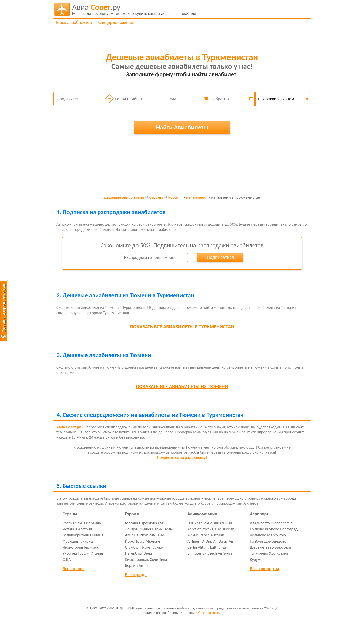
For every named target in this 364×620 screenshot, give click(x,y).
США (67, 559)
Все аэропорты (264, 569)
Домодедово (275, 541)
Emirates (194, 553)
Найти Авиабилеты (182, 127)
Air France (201, 535)
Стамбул (132, 547)
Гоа (161, 523)
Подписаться (220, 257)
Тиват (164, 559)
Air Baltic (220, 541)
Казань (282, 553)
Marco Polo (277, 535)
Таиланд (86, 541)
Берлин (131, 565)
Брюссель (283, 547)
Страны (156, 198)
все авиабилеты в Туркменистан (182, 327)
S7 (204, 553)
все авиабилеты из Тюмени (182, 386)
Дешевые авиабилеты (124, 198)
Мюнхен (153, 541)
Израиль (93, 523)
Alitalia (203, 547)
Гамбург (257, 541)
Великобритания (77, 535)
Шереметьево (262, 547)
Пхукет (146, 547)
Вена (148, 553)
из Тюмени (196, 198)
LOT (190, 523)
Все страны (74, 569)
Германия (92, 547)
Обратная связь (208, 613)
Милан (145, 529)
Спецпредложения (116, 22)
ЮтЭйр (206, 541)
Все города (136, 575)
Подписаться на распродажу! (182, 457)
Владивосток (261, 523)
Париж (158, 529)
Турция (84, 553)
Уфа (272, 553)
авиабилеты (136, 9)
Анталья (145, 565)
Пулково (257, 529)
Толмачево (259, 553)
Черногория (73, 547)
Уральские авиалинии (213, 523)
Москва (132, 523)
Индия (98, 535)
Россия (174, 198)
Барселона (148, 523)
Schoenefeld (283, 523)
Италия (97, 553)
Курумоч (257, 559)
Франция (70, 541)
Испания (70, 529)
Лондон (132, 529)
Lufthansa (218, 547)
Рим (152, 535)
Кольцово (258, 535)
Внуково (272, 529)
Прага (140, 541)
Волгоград (289, 529)
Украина (70, 553)
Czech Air (215, 553)
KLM (218, 529)
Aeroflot (194, 529)
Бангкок (141, 535)
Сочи (154, 559)
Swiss (228, 553)
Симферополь (137, 559)
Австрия (85, 529)
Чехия (80, 523)
